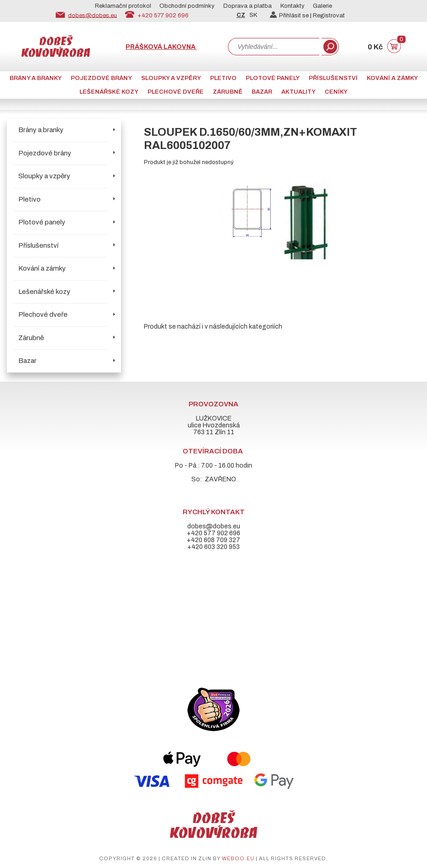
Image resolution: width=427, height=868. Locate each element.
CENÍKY (336, 92)
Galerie (322, 6)
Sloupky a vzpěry (171, 78)
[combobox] (274, 47)
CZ (241, 15)
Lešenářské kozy (109, 92)
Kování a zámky (392, 78)
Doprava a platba (248, 6)
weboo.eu (238, 858)
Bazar (262, 92)
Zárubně (228, 92)
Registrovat (329, 16)
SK (253, 15)
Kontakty (293, 6)
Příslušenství (333, 78)
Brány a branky (36, 78)
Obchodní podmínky (187, 6)
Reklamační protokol (123, 6)
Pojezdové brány (101, 78)
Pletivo (223, 78)
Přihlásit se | (291, 16)
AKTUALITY (298, 92)
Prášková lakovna (161, 47)
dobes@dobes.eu (92, 15)
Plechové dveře (176, 92)
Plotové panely (273, 78)
